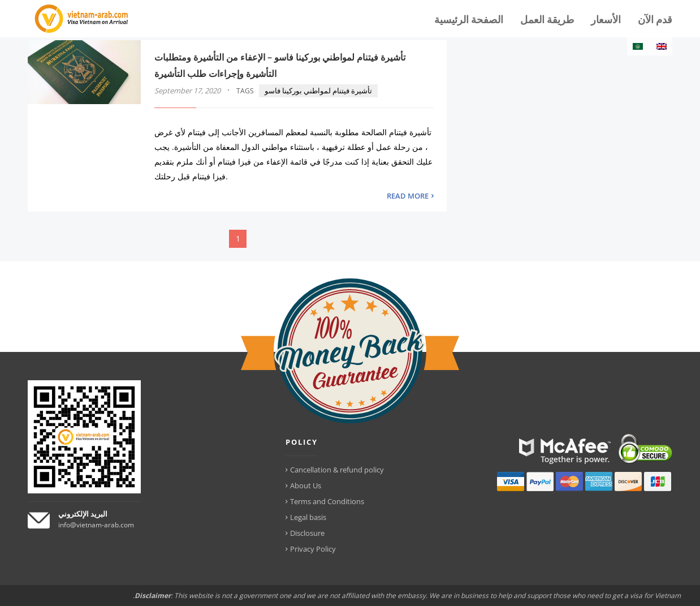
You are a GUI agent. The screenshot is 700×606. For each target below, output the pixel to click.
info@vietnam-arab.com (96, 525)
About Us (306, 485)
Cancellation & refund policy (337, 470)
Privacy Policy (313, 549)
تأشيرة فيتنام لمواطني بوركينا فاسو (318, 91)
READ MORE (408, 196)
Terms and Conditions (327, 501)
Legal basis (308, 517)
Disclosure (307, 533)
